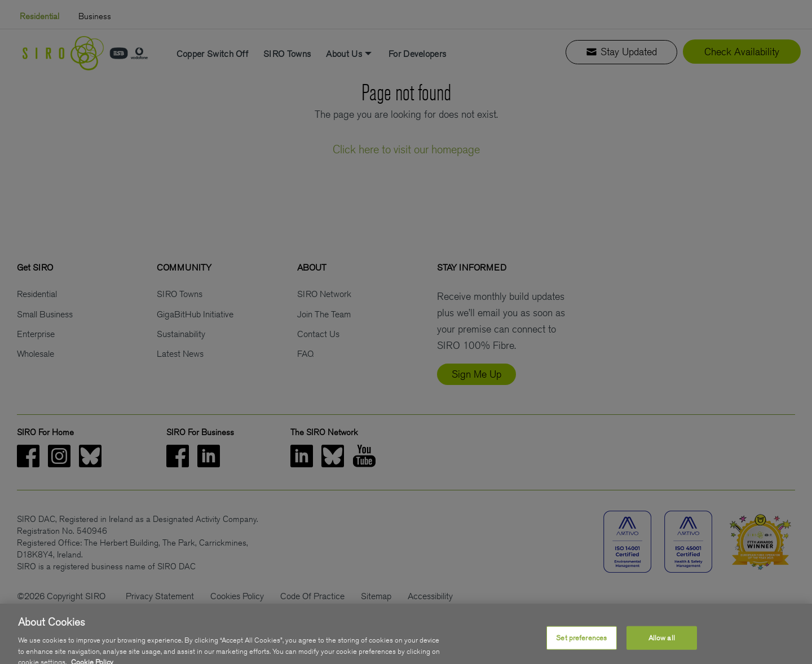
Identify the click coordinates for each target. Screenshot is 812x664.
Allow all (662, 647)
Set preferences (581, 647)
